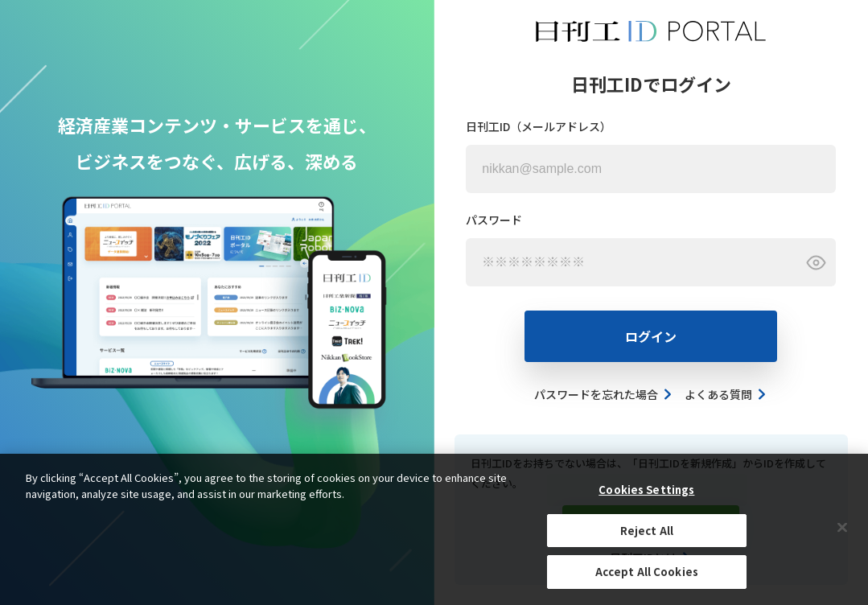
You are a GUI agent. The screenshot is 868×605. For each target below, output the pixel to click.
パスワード (494, 220)
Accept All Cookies (647, 572)
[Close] (842, 528)
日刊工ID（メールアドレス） (539, 126)
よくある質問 (726, 394)
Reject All (647, 531)
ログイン (651, 336)
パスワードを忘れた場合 (604, 394)
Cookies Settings (646, 490)
